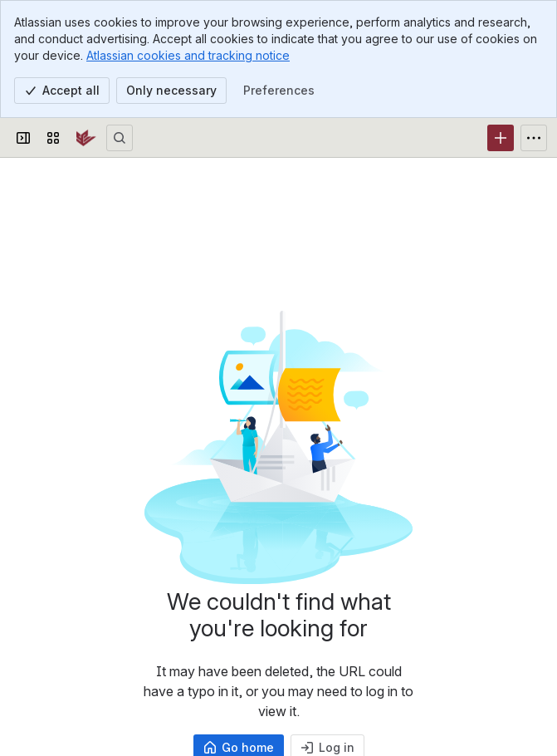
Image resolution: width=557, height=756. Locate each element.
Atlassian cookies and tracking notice (188, 55)
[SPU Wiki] (86, 138)
